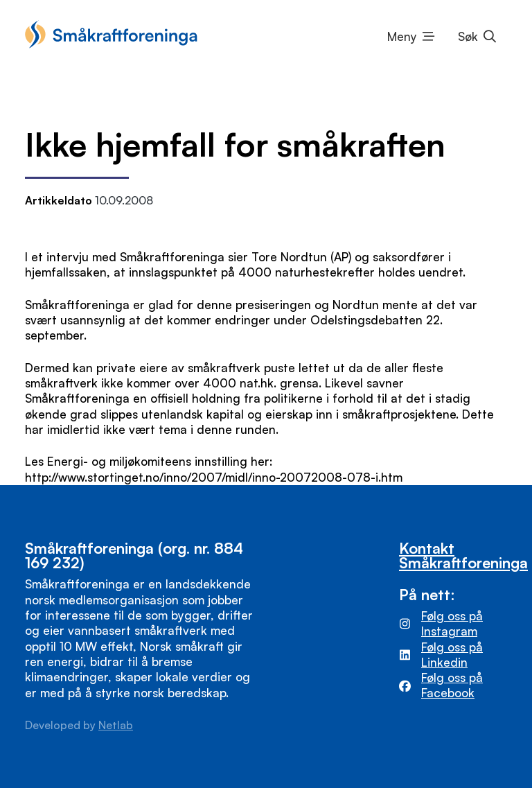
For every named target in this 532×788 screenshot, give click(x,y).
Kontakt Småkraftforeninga (463, 555)
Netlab (116, 725)
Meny (402, 36)
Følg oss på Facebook (452, 685)
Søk (468, 36)
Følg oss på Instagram (452, 623)
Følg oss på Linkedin (452, 655)
